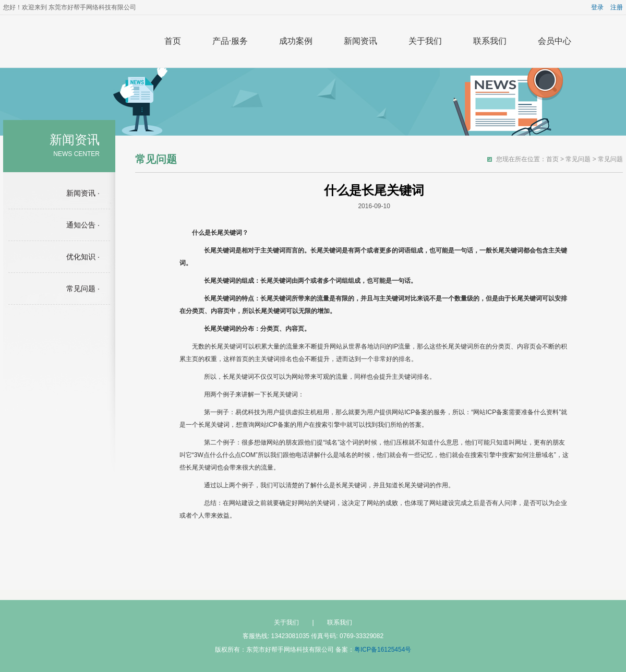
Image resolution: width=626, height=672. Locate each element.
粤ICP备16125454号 (383, 650)
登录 (597, 7)
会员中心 (555, 41)
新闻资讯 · (83, 193)
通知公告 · (83, 225)
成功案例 (296, 41)
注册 (617, 7)
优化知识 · (83, 257)
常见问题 (578, 159)
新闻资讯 (360, 41)
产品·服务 (230, 41)
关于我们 (425, 41)
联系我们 (490, 41)
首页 (173, 41)
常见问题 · (83, 289)
